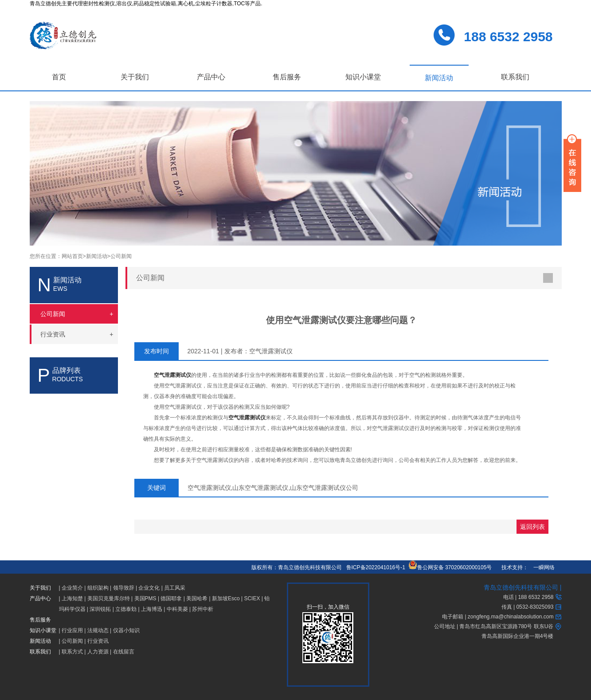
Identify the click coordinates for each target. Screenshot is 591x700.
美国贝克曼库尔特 (109, 598)
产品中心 (211, 77)
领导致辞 (124, 588)
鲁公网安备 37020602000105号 (450, 567)
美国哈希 (197, 598)
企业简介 (72, 588)
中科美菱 (177, 609)
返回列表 (532, 527)
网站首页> (74, 256)
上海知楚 (72, 598)
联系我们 (515, 77)
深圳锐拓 (100, 609)
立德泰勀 (126, 609)
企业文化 (149, 588)
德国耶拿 (171, 598)
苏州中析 (203, 609)
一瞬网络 (541, 567)
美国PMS (145, 598)
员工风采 (175, 588)
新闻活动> (98, 256)
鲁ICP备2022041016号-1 (376, 567)
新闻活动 (439, 78)
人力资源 (98, 652)
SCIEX (252, 598)
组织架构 (98, 588)
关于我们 (135, 77)
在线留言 (124, 652)
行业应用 (72, 630)
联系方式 (72, 652)
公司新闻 (121, 256)
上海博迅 (152, 609)
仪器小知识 (126, 630)
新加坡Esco (226, 598)
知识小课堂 (363, 77)
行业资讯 (98, 641)
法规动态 (98, 630)
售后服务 (287, 77)
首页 (59, 77)
